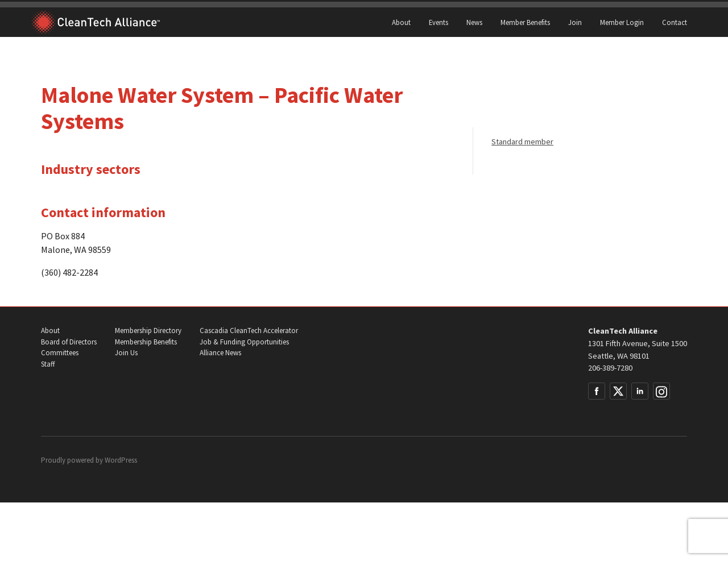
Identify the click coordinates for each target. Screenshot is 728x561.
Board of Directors (69, 342)
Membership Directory (148, 331)
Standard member (522, 142)
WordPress (121, 460)
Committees (60, 353)
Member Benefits (525, 22)
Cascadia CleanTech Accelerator (249, 331)
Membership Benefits (146, 342)
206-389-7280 (610, 368)
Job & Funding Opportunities (244, 342)
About (401, 22)
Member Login (622, 22)
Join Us (126, 353)
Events (439, 22)
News (474, 22)
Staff (48, 364)
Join (575, 22)
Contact (675, 22)
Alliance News (220, 353)
